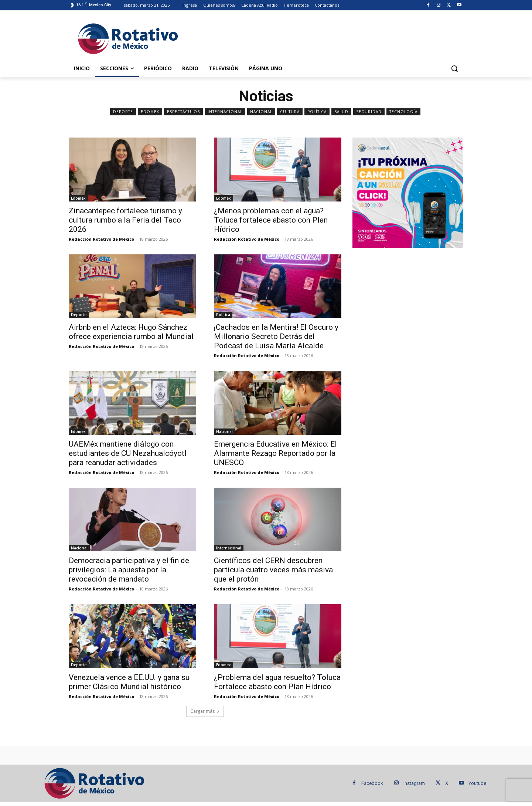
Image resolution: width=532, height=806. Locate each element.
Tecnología (403, 112)
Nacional (261, 112)
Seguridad (369, 112)
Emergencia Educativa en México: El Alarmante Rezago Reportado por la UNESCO (275, 453)
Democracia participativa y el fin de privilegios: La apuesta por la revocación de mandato (129, 570)
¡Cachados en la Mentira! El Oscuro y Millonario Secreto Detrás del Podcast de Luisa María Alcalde (276, 336)
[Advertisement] (321, 37)
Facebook (372, 783)
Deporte (123, 112)
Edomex (150, 112)
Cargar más (205, 711)
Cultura (290, 112)
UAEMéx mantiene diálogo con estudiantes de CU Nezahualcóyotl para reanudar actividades (128, 453)
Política (317, 112)
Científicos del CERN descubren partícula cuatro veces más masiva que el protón (273, 570)
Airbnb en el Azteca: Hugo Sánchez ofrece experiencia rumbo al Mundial (131, 332)
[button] (454, 68)
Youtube (477, 783)
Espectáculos (183, 112)
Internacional (225, 112)
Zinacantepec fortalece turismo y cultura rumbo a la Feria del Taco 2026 (125, 220)
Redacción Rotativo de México (101, 239)
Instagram (414, 783)
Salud (341, 112)
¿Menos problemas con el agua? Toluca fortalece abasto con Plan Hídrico (271, 220)
